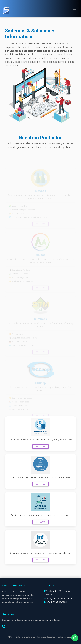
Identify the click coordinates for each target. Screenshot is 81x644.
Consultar (40, 446)
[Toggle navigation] (74, 11)
